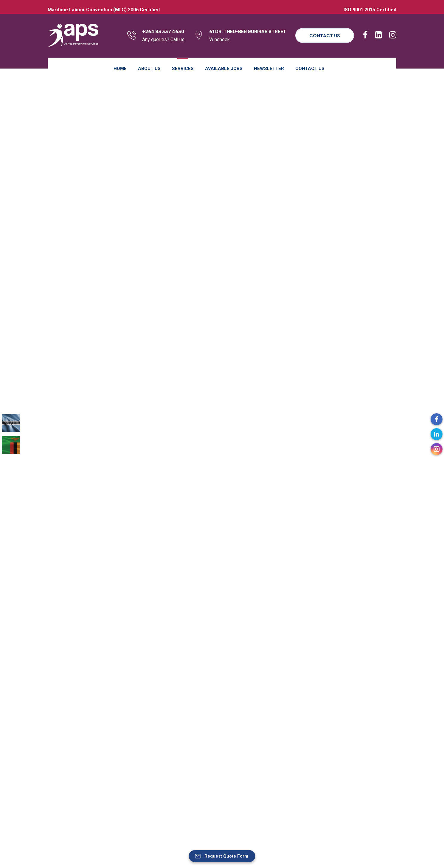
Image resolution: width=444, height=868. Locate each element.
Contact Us (325, 36)
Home (120, 69)
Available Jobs (224, 69)
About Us (149, 69)
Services (183, 69)
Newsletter (269, 69)
